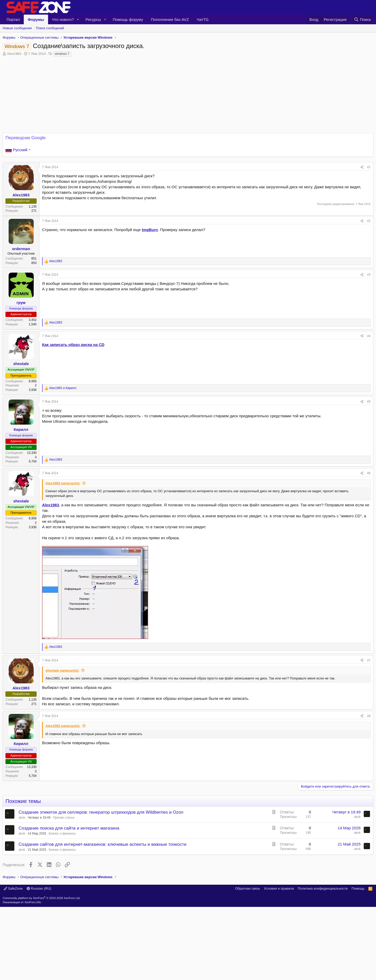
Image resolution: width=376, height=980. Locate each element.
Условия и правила (279, 962)
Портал (13, 19)
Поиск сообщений (50, 28)
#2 (369, 221)
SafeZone (13, 962)
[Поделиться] (362, 167)
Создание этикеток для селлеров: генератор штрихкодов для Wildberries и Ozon (101, 812)
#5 (369, 402)
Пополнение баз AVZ (170, 19)
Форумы (36, 19)
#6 (369, 473)
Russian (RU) (39, 962)
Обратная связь (248, 962)
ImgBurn (150, 230)
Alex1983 (14, 54)
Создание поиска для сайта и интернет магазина (69, 828)
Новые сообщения (17, 28)
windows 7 (62, 54)
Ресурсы (93, 19)
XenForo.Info (33, 975)
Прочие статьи (64, 818)
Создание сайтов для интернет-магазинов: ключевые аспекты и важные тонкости (102, 844)
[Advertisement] (188, 906)
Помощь (358, 962)
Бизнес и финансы (62, 834)
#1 (369, 167)
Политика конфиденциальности (323, 962)
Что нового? (63, 19)
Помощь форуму (128, 19)
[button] (78, 19)
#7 (369, 660)
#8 (369, 716)
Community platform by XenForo (42, 971)
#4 (369, 336)
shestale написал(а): (62, 670)
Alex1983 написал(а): (63, 483)
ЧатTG (203, 19)
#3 (369, 275)
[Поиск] (362, 19)
